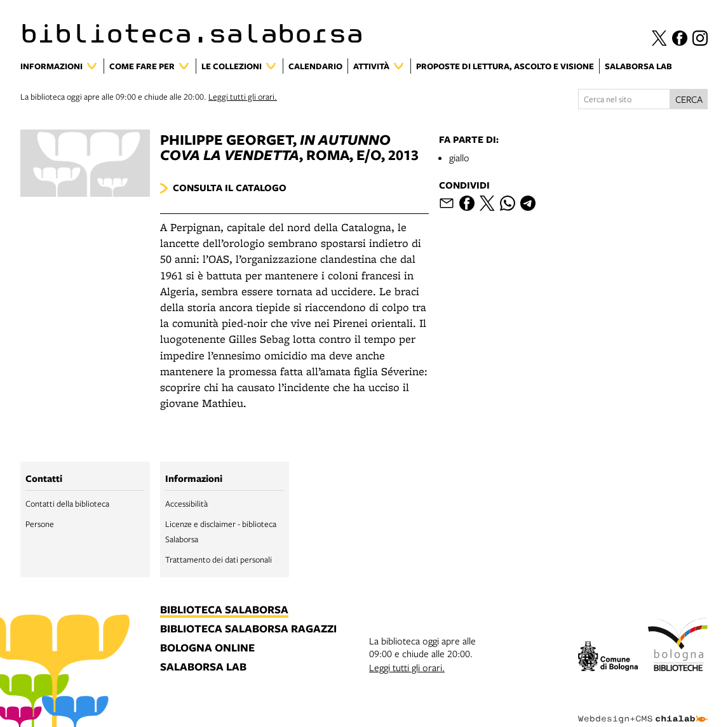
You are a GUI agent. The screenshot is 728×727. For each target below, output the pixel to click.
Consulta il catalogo (230, 188)
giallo (459, 157)
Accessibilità (186, 504)
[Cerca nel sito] (624, 99)
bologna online (207, 648)
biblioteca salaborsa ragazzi (248, 629)
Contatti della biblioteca (67, 504)
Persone (40, 524)
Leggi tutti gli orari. (243, 97)
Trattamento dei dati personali (219, 559)
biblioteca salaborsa (224, 610)
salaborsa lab (203, 667)
